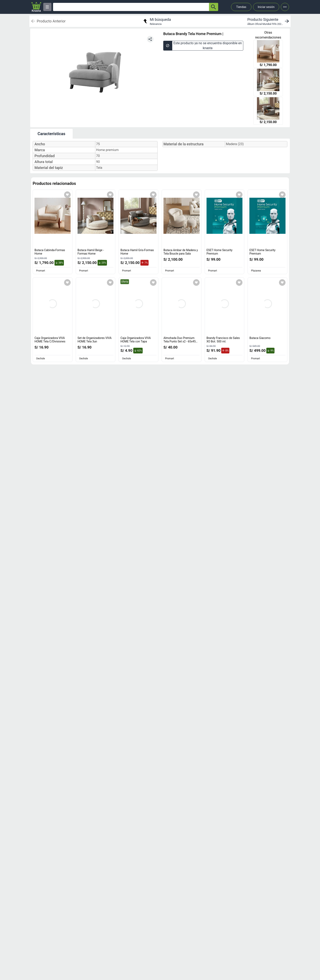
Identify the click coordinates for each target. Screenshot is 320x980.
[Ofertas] (131, 7)
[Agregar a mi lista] (67, 195)
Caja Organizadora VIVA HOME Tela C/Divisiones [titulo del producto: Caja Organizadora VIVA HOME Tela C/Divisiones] (50, 340)
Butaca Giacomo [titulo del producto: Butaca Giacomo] (260, 338)
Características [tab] (51, 134)
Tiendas (241, 7)
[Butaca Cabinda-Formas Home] (268, 54)
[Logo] (36, 7)
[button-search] (214, 7)
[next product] (269, 21)
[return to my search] (157, 21)
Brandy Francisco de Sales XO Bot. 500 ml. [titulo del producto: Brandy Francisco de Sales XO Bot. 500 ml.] (223, 340)
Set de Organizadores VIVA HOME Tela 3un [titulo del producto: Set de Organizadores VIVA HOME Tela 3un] (95, 340)
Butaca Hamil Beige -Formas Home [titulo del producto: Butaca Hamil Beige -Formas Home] (91, 252)
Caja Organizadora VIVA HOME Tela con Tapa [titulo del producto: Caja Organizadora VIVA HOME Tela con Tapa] (136, 340)
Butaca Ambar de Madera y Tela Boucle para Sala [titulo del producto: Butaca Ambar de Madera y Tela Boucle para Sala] (181, 252)
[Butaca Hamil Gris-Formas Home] (268, 111)
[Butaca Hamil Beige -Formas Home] (268, 83)
